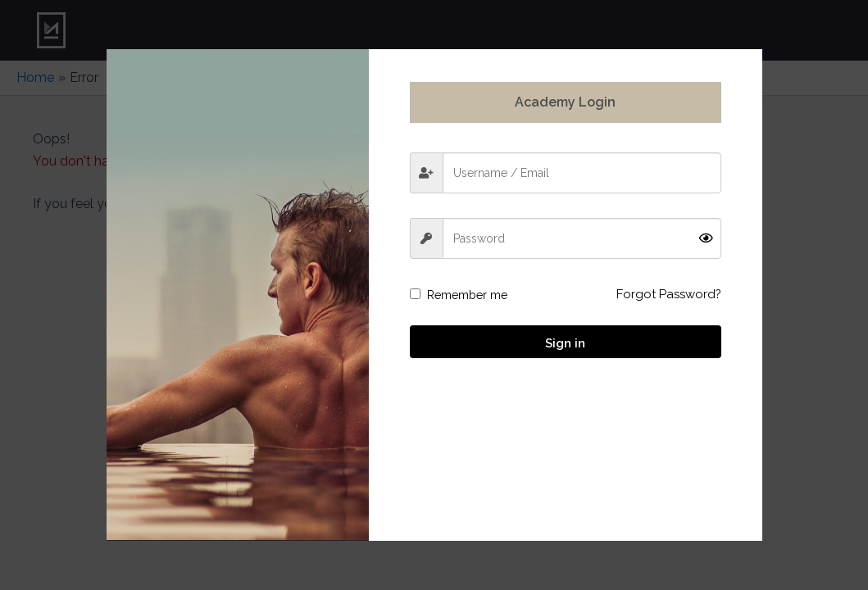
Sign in (565, 343)
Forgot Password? (669, 294)
